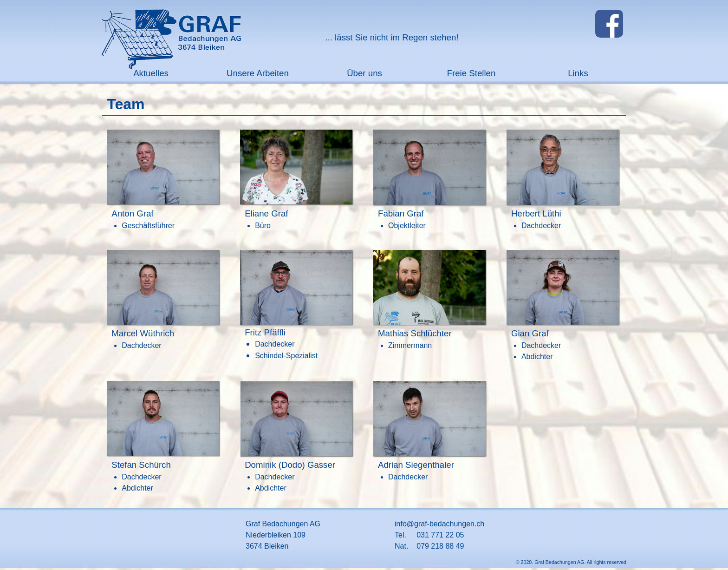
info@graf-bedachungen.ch (439, 524)
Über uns (364, 73)
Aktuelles (151, 73)
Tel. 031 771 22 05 (429, 535)
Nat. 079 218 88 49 (429, 546)
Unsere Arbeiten (258, 73)
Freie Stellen (471, 73)
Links (578, 73)
